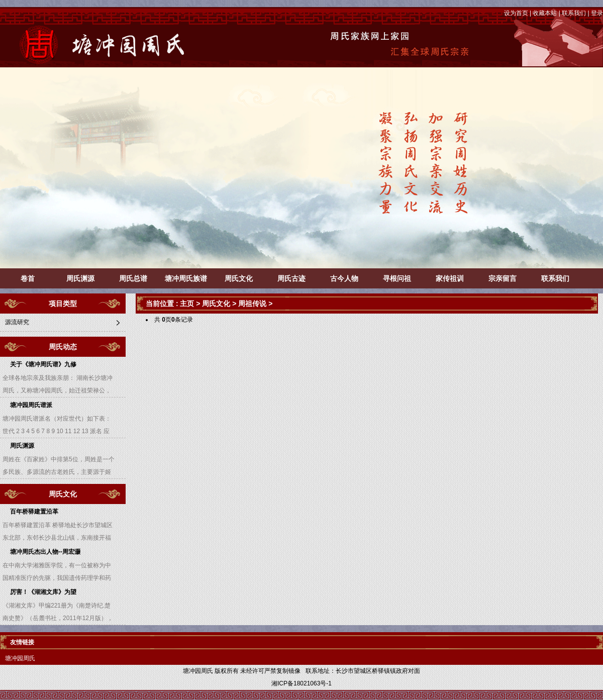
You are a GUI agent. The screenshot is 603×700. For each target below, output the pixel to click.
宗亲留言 (502, 278)
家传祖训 (450, 278)
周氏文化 (239, 278)
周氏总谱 (133, 278)
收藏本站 (545, 13)
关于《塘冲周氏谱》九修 (43, 364)
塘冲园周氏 (20, 658)
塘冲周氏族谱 (186, 278)
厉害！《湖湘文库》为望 (43, 592)
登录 (597, 13)
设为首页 (516, 13)
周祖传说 (252, 304)
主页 (187, 304)
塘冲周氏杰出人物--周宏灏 (45, 552)
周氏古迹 (291, 278)
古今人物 (344, 278)
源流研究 (17, 322)
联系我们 (574, 13)
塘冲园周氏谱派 (31, 405)
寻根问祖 (397, 278)
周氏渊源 (80, 278)
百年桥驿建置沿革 (34, 512)
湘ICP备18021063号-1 (301, 683)
